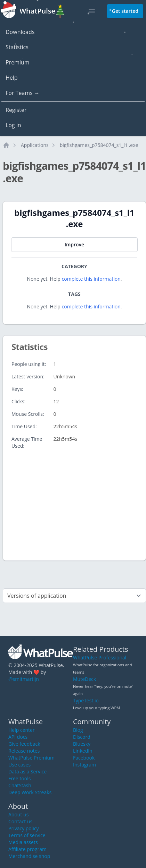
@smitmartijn (24, 679)
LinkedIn (83, 751)
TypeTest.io (86, 700)
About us (18, 814)
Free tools (19, 778)
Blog (78, 730)
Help (12, 78)
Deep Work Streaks (30, 792)
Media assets (23, 842)
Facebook (84, 758)
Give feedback (24, 744)
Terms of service (27, 835)
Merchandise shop (29, 856)
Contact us (20, 821)
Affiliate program (27, 849)
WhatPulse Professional (100, 657)
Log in (13, 125)
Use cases (19, 765)
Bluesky (82, 744)
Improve (74, 244)
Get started (125, 11)
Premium (18, 62)
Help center (22, 730)
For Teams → (23, 93)
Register (16, 110)
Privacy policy (24, 828)
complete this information (91, 279)
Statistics (17, 47)
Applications (35, 145)
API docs (18, 737)
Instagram (84, 765)
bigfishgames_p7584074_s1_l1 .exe (99, 145)
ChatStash (20, 785)
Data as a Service (27, 771)
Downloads (20, 32)
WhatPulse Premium (31, 758)
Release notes (24, 751)
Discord (82, 737)
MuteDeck (84, 679)
